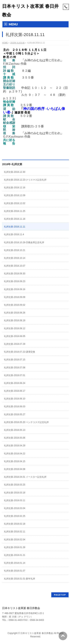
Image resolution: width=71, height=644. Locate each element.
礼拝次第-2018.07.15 (15, 360)
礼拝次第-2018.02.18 (15, 524)
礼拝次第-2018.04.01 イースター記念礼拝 (25, 477)
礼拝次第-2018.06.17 (15, 391)
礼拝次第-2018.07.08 (15, 368)
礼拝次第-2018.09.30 (15, 274)
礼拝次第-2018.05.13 (15, 430)
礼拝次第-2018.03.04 (15, 508)
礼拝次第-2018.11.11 (15, 227)
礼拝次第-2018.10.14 (15, 258)
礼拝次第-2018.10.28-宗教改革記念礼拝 (24, 242)
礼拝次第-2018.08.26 (15, 313)
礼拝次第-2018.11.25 (15, 211)
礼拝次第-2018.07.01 (15, 375)
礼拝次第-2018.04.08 (15, 469)
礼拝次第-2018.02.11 (15, 532)
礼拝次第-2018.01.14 (15, 563)
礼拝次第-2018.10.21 (15, 250)
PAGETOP (60, 595)
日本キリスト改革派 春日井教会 (37, 633)
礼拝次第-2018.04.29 (15, 446)
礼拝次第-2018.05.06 (15, 438)
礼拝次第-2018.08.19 (15, 320)
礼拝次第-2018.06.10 (15, 399)
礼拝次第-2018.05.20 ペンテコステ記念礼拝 (26, 422)
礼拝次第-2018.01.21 (15, 555)
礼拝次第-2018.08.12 (15, 328)
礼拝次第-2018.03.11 (15, 500)
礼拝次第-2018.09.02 (15, 305)
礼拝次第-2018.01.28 (15, 547)
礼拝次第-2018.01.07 (15, 571)
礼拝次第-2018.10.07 (15, 266)
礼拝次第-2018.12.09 (15, 195)
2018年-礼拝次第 (12, 164)
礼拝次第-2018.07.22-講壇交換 (20, 352)
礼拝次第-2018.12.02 (15, 203)
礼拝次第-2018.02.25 (15, 516)
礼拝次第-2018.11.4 (14, 234)
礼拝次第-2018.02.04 (15, 540)
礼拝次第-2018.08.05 (15, 336)
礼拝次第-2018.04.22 (15, 454)
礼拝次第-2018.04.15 (15, 461)
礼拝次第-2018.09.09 (15, 297)
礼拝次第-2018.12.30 (15, 172)
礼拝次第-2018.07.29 (15, 344)
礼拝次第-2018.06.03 (15, 406)
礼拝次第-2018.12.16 (15, 188)
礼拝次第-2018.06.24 (15, 383)
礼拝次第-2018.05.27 (15, 414)
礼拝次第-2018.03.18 (15, 493)
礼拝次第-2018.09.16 (15, 289)
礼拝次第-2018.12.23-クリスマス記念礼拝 (25, 180)
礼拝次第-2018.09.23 (15, 281)
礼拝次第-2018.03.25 (15, 485)
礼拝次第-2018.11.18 (15, 219)
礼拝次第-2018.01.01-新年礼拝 (20, 579)
